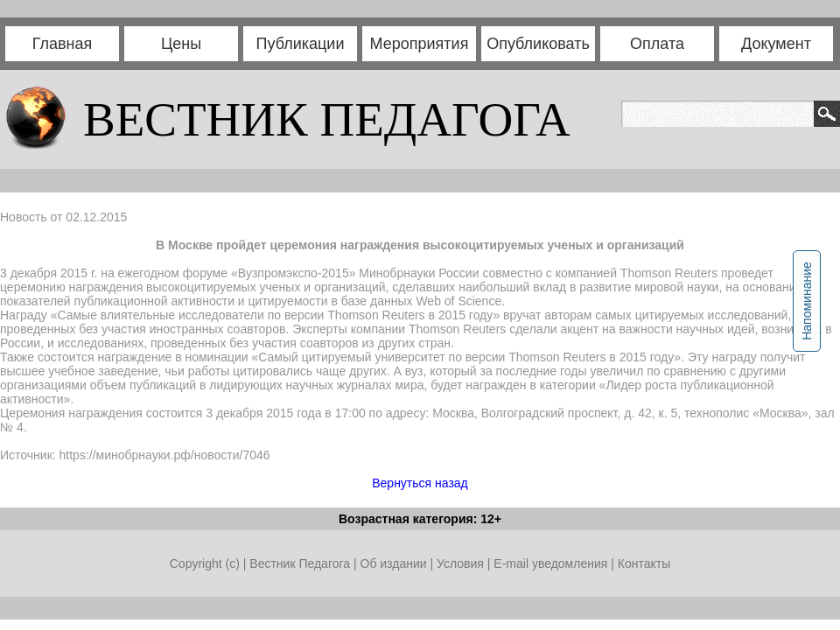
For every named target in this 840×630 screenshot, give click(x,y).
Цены (181, 44)
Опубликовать (538, 44)
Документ (776, 44)
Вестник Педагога (301, 563)
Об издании (394, 563)
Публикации (301, 44)
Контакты (644, 563)
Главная (63, 44)
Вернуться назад (420, 483)
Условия (462, 563)
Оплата (657, 44)
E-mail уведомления (550, 563)
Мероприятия (420, 44)
